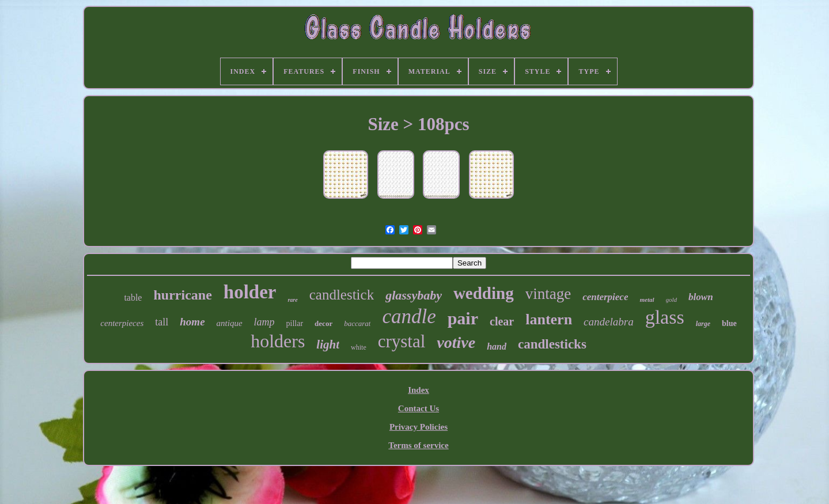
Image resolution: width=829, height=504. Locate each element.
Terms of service (418, 445)
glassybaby (414, 295)
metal (647, 300)
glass (665, 317)
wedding (484, 293)
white (359, 347)
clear (502, 321)
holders (278, 341)
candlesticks (552, 344)
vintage (548, 294)
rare (292, 300)
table (133, 298)
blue (729, 323)
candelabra (609, 322)
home (192, 322)
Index (419, 390)
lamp (264, 322)
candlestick (342, 295)
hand (497, 346)
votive (456, 342)
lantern (549, 319)
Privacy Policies (419, 427)
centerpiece (605, 297)
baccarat (357, 323)
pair (463, 318)
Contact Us (419, 408)
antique (230, 323)
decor (323, 323)
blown (701, 297)
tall (162, 322)
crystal (402, 341)
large (703, 324)
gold (672, 300)
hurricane (182, 295)
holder (250, 292)
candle (409, 317)
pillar (295, 323)
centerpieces (122, 323)
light (328, 344)
